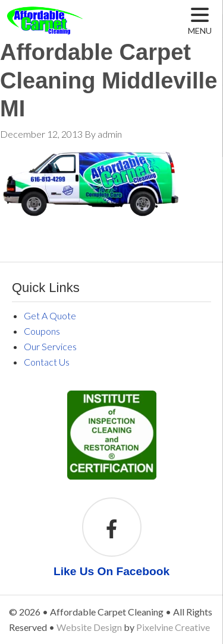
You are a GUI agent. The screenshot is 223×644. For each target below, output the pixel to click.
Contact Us (47, 362)
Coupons (42, 331)
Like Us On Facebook (111, 571)
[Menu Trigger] (200, 21)
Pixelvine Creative (173, 627)
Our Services (50, 346)
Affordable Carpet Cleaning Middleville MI (73, 30)
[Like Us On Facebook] (112, 530)
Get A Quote (50, 315)
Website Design (89, 627)
